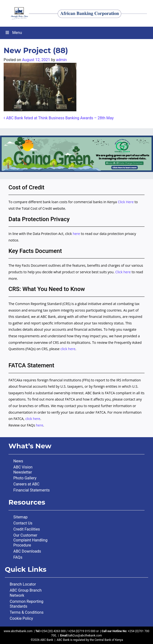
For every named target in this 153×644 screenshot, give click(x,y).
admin (61, 60)
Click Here (126, 202)
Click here (123, 272)
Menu (13, 33)
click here (68, 349)
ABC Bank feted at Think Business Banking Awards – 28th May (59, 118)
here (76, 234)
